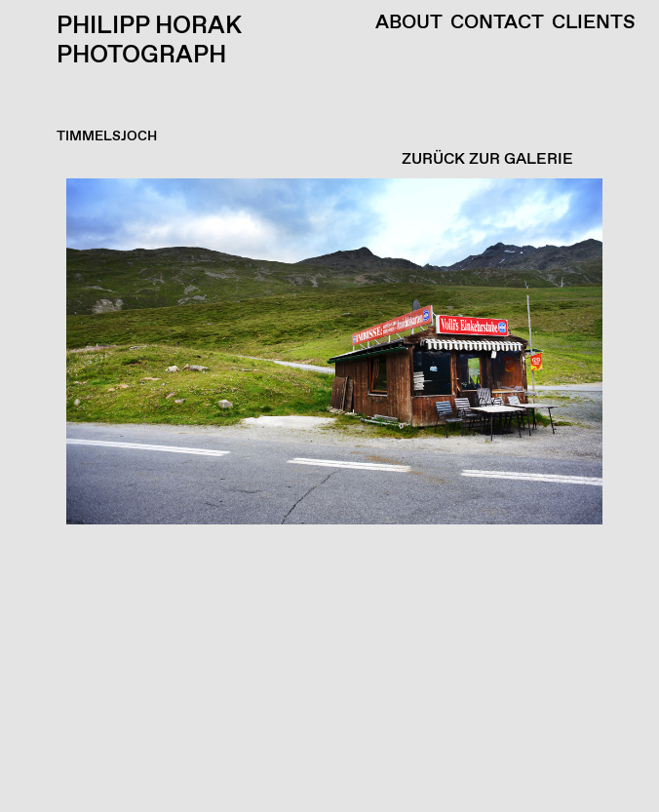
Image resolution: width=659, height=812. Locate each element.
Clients (594, 23)
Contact (497, 23)
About (409, 23)
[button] (325, 495)
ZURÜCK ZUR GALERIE (487, 159)
